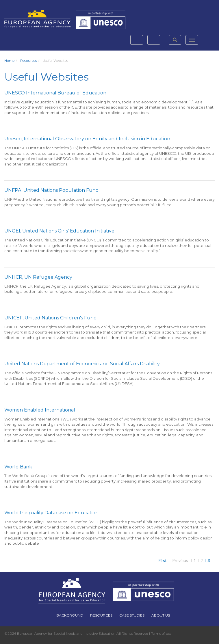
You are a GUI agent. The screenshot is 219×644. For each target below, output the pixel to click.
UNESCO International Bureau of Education (55, 93)
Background (70, 615)
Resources (28, 61)
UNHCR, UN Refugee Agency (38, 277)
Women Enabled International (40, 410)
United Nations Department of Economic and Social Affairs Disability (82, 364)
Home (9, 61)
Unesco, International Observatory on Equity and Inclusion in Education (87, 139)
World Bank (18, 467)
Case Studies (132, 615)
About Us (161, 615)
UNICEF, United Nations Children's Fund (51, 318)
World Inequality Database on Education (51, 513)
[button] (175, 40)
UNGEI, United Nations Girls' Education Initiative (59, 231)
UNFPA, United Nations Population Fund (52, 190)
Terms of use (161, 633)
